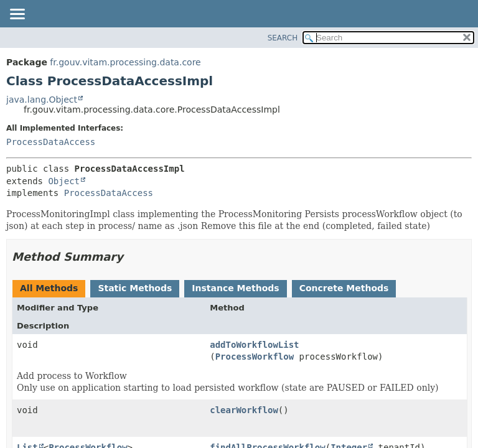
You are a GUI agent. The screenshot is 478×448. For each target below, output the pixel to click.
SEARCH (283, 38)
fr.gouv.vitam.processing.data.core (125, 62)
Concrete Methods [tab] (344, 288)
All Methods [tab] (49, 288)
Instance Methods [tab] (235, 288)
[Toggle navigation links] (17, 15)
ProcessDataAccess (51, 142)
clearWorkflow (244, 410)
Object (64, 181)
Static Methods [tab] (135, 288)
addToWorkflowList (254, 345)
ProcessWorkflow (255, 357)
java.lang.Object (42, 100)
